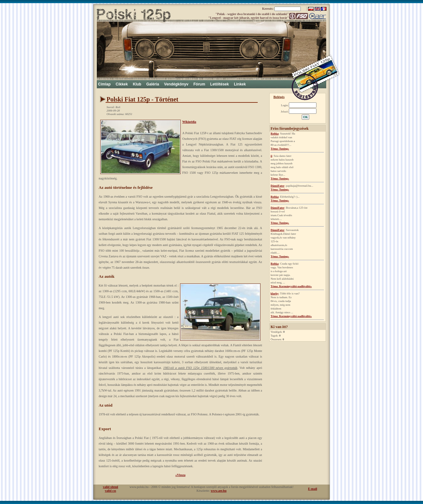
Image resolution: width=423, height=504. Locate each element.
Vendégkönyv (176, 84)
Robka (275, 134)
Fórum (199, 84)
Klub (137, 84)
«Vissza (180, 475)
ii (271, 156)
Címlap (104, 84)
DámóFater (277, 186)
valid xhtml (110, 487)
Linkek (240, 84)
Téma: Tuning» (280, 149)
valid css (111, 491)
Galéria (153, 84)
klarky (275, 293)
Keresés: (268, 9)
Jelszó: (285, 112)
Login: (285, 105)
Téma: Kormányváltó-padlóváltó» (291, 286)
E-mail (313, 489)
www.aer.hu (219, 491)
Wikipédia (189, 122)
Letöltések (220, 84)
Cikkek (122, 84)
